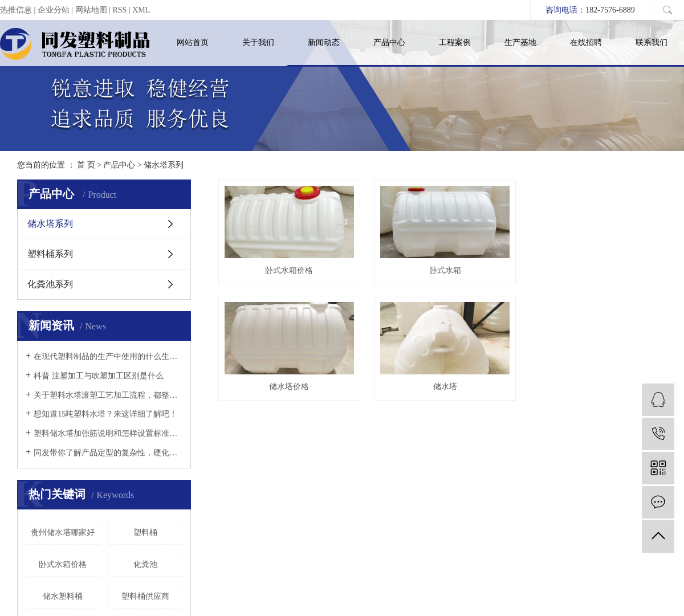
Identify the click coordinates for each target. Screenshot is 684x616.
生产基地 (520, 42)
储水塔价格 (291, 389)
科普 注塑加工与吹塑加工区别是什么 (99, 376)
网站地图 (91, 10)
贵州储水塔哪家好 (63, 533)
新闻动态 (324, 42)
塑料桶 (145, 533)
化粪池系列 (50, 284)
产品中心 (389, 42)
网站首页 (193, 42)
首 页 (86, 165)
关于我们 (258, 42)
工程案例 (455, 42)
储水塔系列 (164, 165)
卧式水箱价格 (63, 564)
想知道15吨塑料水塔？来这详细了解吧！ (105, 414)
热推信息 (16, 10)
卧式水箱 (449, 272)
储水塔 (449, 389)
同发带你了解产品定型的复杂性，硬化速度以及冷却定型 (108, 453)
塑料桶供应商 (145, 596)
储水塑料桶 (63, 596)
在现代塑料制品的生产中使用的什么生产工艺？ (108, 356)
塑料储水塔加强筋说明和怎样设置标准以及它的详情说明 (108, 433)
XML (141, 10)
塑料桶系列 (50, 254)
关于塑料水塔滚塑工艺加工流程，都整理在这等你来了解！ (108, 395)
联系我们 (652, 42)
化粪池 (145, 564)
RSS (119, 10)
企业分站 (54, 10)
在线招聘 (586, 42)
